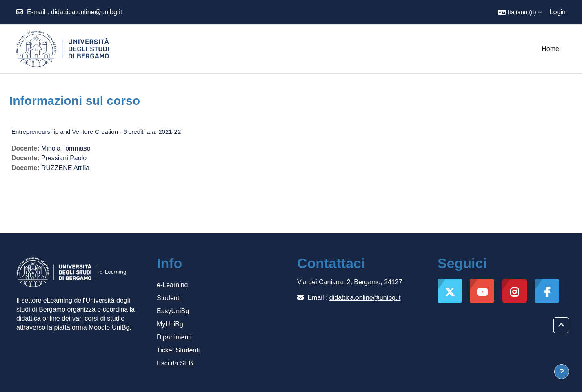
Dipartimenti (174, 337)
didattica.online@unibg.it (87, 12)
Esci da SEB (175, 363)
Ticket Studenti (178, 350)
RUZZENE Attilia (65, 168)
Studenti (169, 298)
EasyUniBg (173, 311)
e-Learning (172, 285)
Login (558, 12)
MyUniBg (170, 324)
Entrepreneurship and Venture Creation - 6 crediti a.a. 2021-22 (96, 132)
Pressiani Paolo (64, 158)
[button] (520, 12)
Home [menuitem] (550, 49)
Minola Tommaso (66, 148)
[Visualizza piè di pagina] (562, 372)
